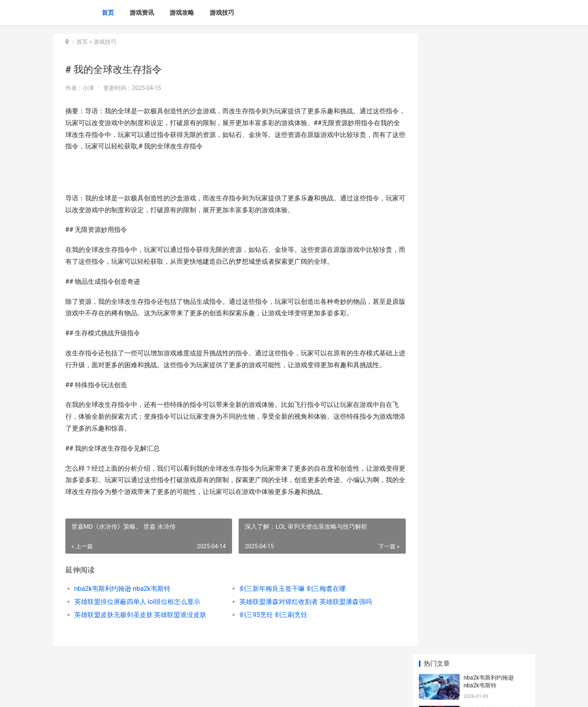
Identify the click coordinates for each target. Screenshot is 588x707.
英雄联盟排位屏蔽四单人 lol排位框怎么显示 (137, 613)
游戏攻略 (182, 13)
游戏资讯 (142, 13)
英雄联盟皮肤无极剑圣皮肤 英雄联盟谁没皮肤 (141, 626)
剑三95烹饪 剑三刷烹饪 (267, 626)
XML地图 (200, 694)
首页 (108, 13)
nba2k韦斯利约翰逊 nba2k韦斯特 (122, 600)
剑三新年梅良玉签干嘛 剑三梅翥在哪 (286, 600)
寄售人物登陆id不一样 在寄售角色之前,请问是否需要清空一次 (496, 503)
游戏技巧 (222, 13)
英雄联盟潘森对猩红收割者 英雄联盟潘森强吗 (299, 613)
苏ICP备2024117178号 (164, 694)
